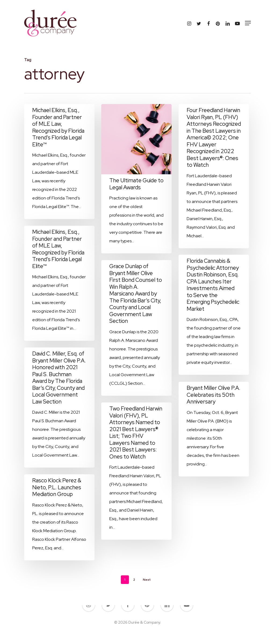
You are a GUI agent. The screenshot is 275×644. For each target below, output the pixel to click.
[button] (248, 23)
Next (147, 580)
